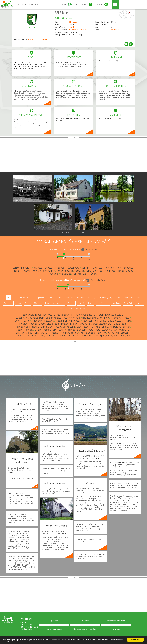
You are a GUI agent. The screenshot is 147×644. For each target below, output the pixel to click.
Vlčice (62, 13)
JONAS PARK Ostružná (119, 333)
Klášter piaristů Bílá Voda (68, 321)
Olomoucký (73, 22)
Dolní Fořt (86, 268)
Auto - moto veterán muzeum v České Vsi (109, 330)
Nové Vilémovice (65, 271)
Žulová (94, 274)
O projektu (54, 621)
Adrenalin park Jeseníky (27, 327)
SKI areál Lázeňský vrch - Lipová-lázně (108, 324)
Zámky (28, 303)
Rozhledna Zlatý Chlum (68, 336)
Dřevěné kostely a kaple (55, 303)
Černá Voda (60, 268)
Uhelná (129, 271)
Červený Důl (74, 268)
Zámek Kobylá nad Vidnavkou (38, 315)
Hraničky (17, 271)
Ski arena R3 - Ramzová (47, 333)
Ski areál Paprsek (25, 333)
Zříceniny (38, 303)
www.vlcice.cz (114, 30)
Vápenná (54, 274)
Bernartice (26, 268)
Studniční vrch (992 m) (43, 321)
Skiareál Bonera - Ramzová (93, 333)
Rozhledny (8, 303)
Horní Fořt (109, 268)
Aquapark (40, 298)
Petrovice (79, 271)
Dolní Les (37, 39)
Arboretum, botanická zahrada (128, 298)
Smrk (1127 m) (22, 321)
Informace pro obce (116, 621)
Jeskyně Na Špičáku (77, 330)
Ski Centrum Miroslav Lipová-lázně (58, 327)
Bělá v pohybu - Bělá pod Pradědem (113, 336)
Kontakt (116, 629)
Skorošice (98, 271)
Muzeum (140, 303)
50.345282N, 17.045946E (78, 30)
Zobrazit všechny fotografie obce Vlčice (74, 233)
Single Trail (128, 303)
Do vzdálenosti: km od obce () (62, 280)
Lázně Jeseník (83, 327)
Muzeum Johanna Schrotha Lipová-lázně (39, 324)
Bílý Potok (38, 268)
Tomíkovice (110, 271)
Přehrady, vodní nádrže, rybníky (100, 298)
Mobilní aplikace (54, 629)
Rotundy (71, 303)
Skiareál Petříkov (25, 330)
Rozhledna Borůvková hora (96, 318)
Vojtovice (45, 39)
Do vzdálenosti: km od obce (65, 250)
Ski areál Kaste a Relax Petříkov (50, 330)
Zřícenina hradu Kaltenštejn (30, 318)
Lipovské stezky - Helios (119, 321)
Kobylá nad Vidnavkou (44, 271)
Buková (49, 268)
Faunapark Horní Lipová (94, 321)
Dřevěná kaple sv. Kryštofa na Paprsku (111, 327)
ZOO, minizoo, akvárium (23, 298)
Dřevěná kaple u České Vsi (74, 324)
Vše (9, 298)
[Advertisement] (74, 155)
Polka (88, 271)
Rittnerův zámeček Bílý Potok (89, 315)
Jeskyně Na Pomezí (120, 318)
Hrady (19, 303)
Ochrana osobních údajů (85, 629)
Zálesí (86, 274)
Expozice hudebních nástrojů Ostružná (36, 336)
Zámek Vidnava (54, 318)
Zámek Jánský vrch (63, 315)
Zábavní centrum (66, 309)
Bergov (30, 39)
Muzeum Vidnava (72, 318)
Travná (121, 271)
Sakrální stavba (82, 309)
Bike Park (116, 303)
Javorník (27, 271)
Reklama (85, 621)
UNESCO (52, 298)
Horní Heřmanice (125, 268)
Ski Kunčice (87, 336)
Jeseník (72, 27)
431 (111, 25)
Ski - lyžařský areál (66, 298)
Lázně (91, 303)
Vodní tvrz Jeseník (69, 333)
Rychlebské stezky (114, 315)
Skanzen (80, 298)
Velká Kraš (66, 274)
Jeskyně (81, 303)
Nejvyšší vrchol (103, 303)
